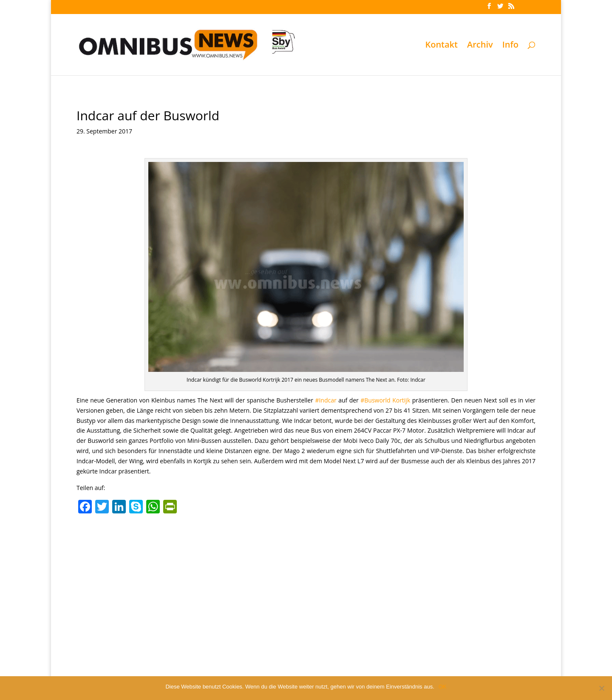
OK (443, 687)
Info (510, 46)
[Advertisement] (306, 581)
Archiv (480, 46)
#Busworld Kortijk (385, 400)
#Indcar (326, 400)
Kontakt (441, 46)
